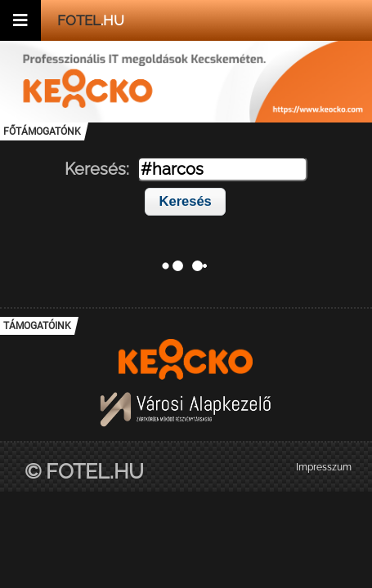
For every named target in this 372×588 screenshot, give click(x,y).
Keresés (186, 201)
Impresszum (324, 467)
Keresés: (97, 169)
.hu (91, 20)
